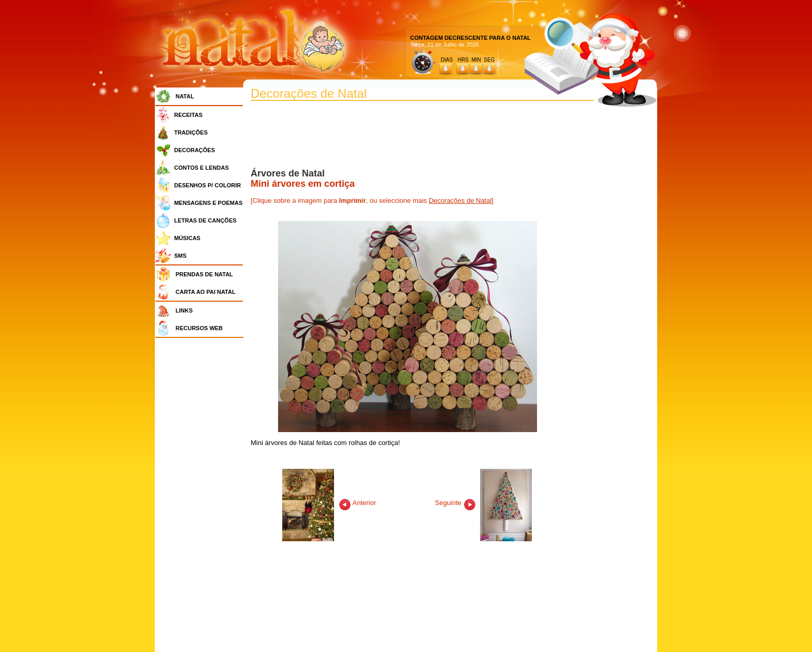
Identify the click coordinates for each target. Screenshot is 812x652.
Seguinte (484, 503)
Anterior (329, 503)
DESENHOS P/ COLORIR (207, 185)
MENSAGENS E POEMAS (208, 203)
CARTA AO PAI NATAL (206, 292)
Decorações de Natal (460, 201)
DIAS (447, 60)
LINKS (184, 310)
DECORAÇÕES (194, 150)
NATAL (185, 96)
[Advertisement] (202, 497)
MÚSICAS (187, 238)
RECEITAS (188, 115)
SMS (180, 256)
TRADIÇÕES (191, 132)
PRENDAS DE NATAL (204, 274)
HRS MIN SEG (477, 60)
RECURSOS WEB (199, 328)
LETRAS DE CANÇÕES (205, 220)
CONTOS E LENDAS (201, 168)
